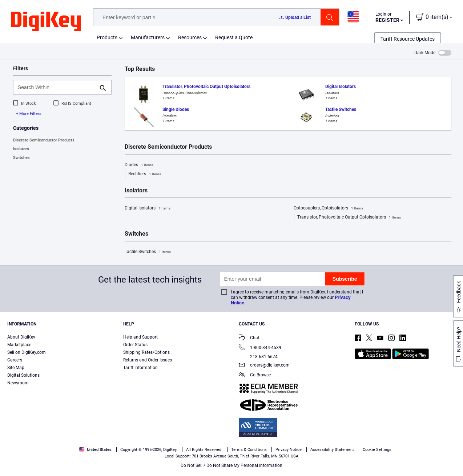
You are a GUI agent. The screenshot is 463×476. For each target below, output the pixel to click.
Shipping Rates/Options (146, 352)
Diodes (139, 165)
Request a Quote (234, 37)
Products (107, 37)
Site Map (16, 368)
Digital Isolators (148, 208)
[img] (46, 22)
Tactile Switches (148, 252)
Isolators (21, 149)
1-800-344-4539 (260, 348)
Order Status (135, 345)
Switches (21, 158)
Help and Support (140, 337)
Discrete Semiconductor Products (44, 140)
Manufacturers (148, 37)
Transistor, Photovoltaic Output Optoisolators (349, 217)
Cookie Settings (377, 450)
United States (95, 450)
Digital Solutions (23, 375)
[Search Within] (57, 87)
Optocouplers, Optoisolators (328, 208)
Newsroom (18, 383)
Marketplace (19, 345)
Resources (190, 37)
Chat (249, 338)
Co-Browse (255, 375)
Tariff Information (140, 368)
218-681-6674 (258, 357)
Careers (15, 360)
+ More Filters (29, 114)
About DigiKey (21, 337)
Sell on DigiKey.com (27, 352)
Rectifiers (145, 174)
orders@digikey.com (264, 366)
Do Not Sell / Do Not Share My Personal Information (231, 465)
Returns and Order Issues (148, 360)
